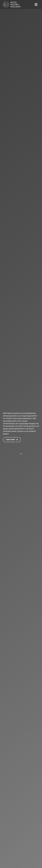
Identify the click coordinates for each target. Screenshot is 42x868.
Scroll (21, 454)
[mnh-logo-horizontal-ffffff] (12, 2)
